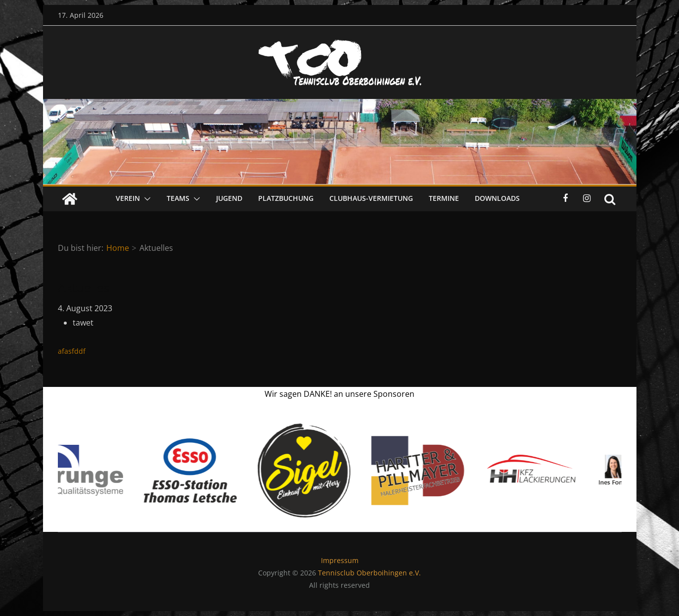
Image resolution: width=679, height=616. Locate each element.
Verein (128, 198)
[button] (145, 199)
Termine (444, 198)
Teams (178, 198)
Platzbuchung (286, 198)
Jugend (229, 198)
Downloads (497, 198)
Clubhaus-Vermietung (371, 198)
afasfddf (72, 351)
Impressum (340, 560)
